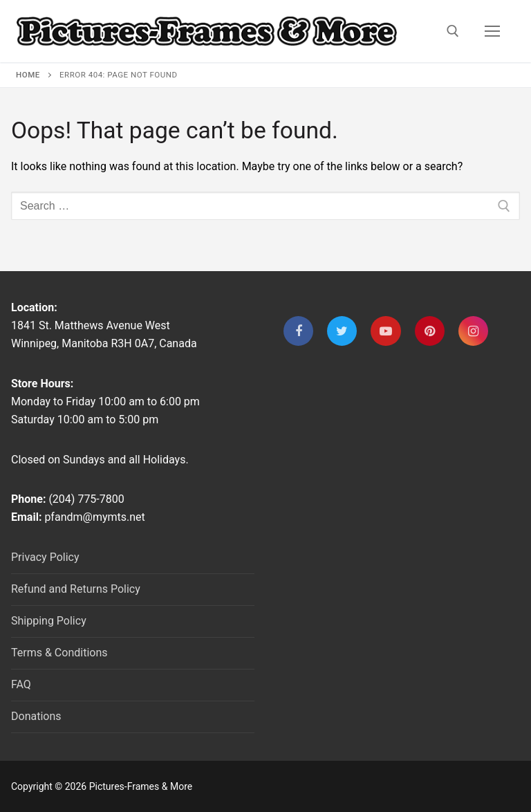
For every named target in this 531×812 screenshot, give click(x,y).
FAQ (21, 684)
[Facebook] (298, 331)
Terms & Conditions (59, 653)
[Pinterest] (430, 331)
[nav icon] (492, 31)
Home (28, 75)
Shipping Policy (49, 621)
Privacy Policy (45, 557)
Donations (36, 716)
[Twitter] (342, 331)
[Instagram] (473, 331)
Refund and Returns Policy (76, 589)
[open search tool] (453, 31)
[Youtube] (385, 331)
